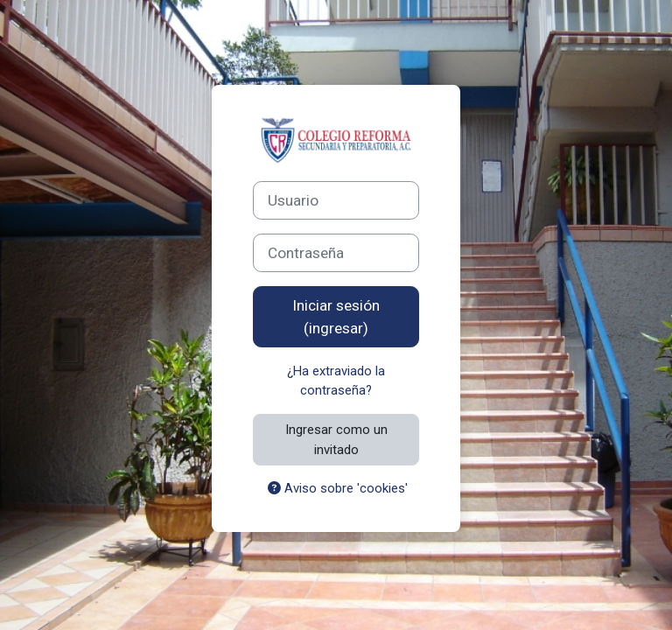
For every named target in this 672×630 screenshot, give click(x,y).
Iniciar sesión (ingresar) (336, 317)
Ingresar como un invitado (336, 439)
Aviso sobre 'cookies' (338, 488)
